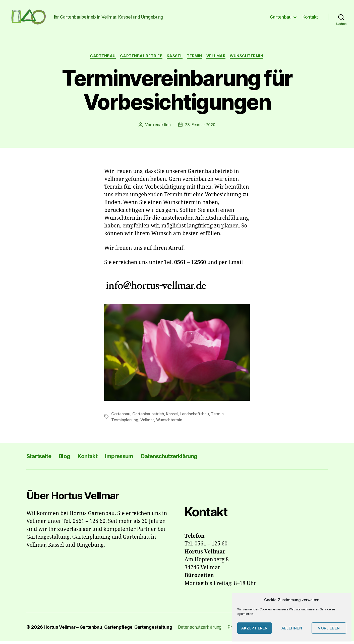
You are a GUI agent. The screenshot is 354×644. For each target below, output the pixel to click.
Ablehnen (292, 628)
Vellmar (217, 59)
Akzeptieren (255, 628)
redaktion (161, 128)
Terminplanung (125, 423)
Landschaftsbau (197, 417)
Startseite (41, 459)
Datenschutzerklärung (183, 459)
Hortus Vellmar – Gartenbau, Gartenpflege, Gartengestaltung (109, 630)
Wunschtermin (249, 59)
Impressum (128, 459)
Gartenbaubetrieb (140, 59)
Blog (69, 459)
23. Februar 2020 (200, 128)
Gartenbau (281, 18)
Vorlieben (329, 628)
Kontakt (310, 18)
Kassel (174, 59)
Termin (195, 59)
